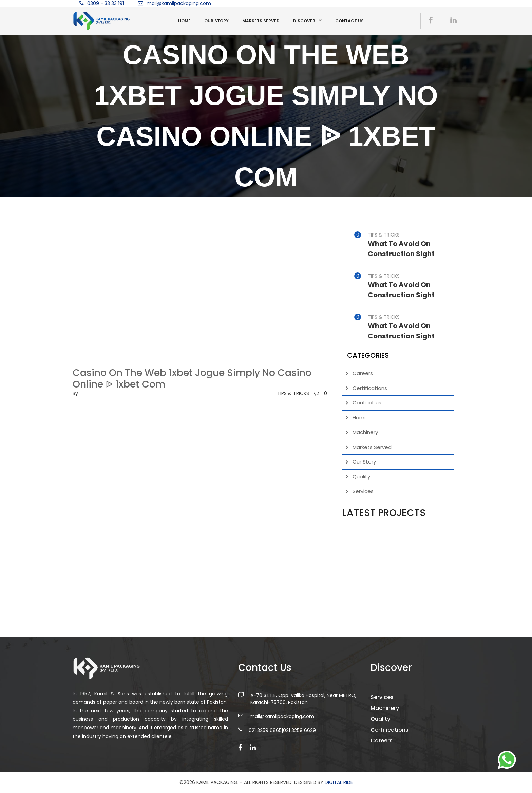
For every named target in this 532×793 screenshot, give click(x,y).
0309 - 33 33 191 (106, 3)
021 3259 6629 (299, 744)
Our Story (216, 21)
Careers (363, 373)
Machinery (365, 432)
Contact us (349, 21)
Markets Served (261, 21)
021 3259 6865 (265, 744)
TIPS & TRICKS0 (302, 393)
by (75, 393)
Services (363, 491)
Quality (361, 477)
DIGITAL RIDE (339, 782)
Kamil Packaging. (217, 782)
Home (184, 21)
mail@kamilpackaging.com (179, 3)
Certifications (370, 388)
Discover (304, 21)
